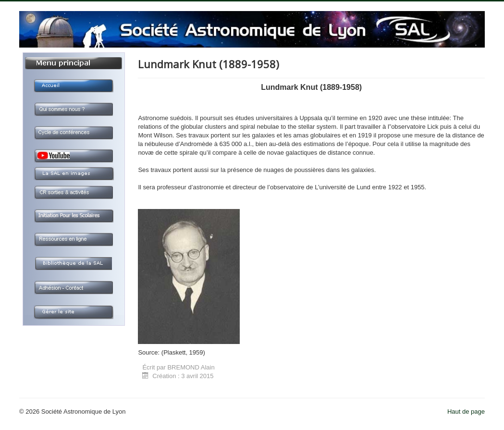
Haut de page (466, 412)
